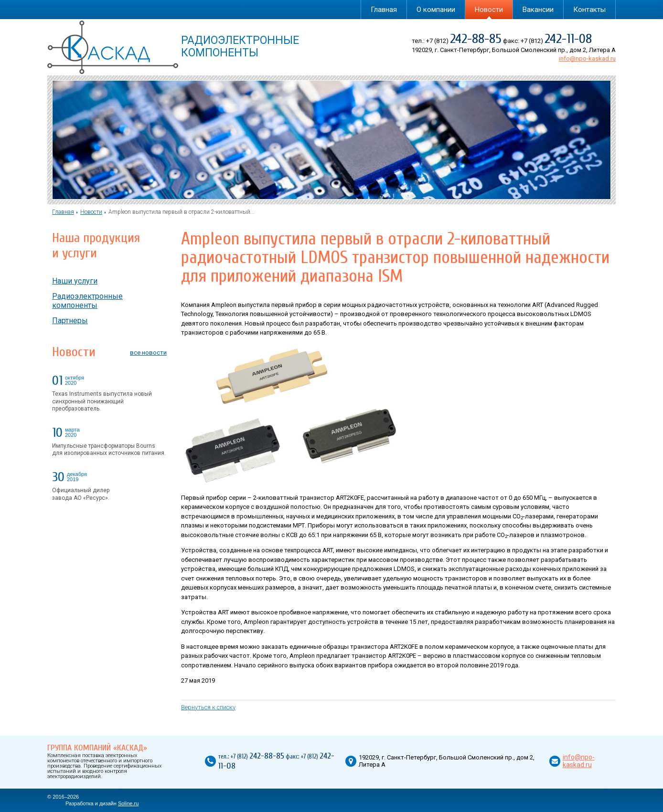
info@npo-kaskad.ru (587, 58)
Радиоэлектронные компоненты (87, 301)
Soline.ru (128, 803)
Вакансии (538, 10)
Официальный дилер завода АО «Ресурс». (81, 494)
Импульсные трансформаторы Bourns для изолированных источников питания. (109, 450)
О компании (436, 10)
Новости (489, 10)
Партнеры (70, 321)
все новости (148, 353)
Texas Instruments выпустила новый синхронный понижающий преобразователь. (102, 401)
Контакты (589, 10)
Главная (384, 10)
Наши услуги (75, 281)
